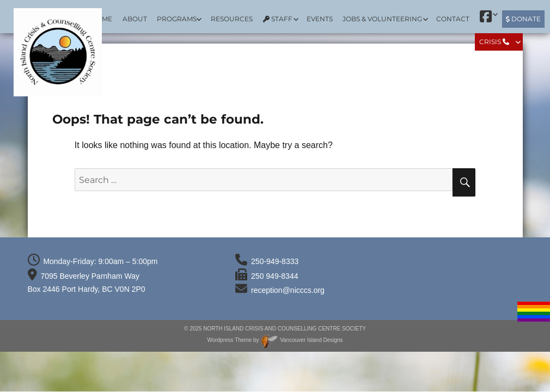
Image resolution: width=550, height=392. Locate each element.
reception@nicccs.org (288, 290)
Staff (278, 19)
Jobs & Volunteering (382, 19)
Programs (177, 19)
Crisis (494, 42)
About (135, 19)
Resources (232, 19)
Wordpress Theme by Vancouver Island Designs (275, 340)
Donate (523, 19)
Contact (453, 19)
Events (320, 19)
